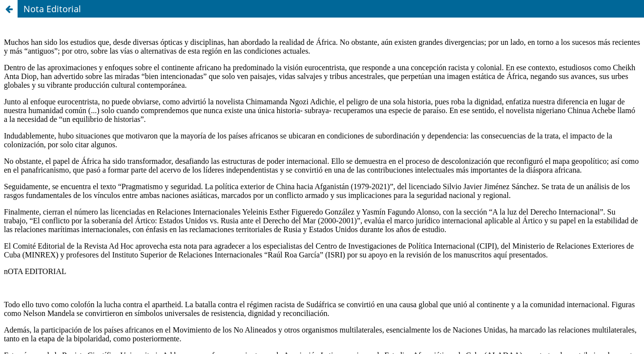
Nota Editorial (52, 9)
